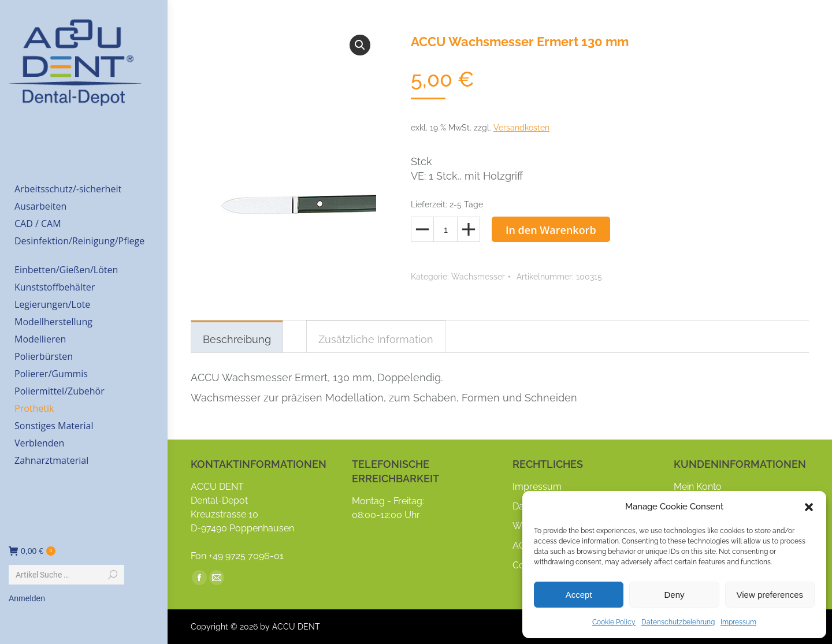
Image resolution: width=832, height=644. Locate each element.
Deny (674, 595)
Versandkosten (521, 128)
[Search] (66, 575)
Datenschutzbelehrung (678, 622)
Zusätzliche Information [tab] (376, 339)
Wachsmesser (478, 277)
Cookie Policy (614, 622)
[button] (809, 507)
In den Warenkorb (551, 230)
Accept (579, 595)
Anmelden (27, 598)
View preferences (770, 595)
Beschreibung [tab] (237, 339)
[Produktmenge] (445, 229)
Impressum (738, 622)
